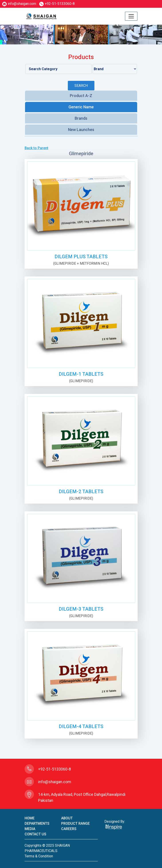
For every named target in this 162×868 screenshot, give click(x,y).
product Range (75, 823)
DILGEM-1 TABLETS (81, 374)
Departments (37, 823)
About (67, 818)
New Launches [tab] (81, 130)
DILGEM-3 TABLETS (81, 609)
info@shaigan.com (19, 4)
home (30, 818)
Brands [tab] (81, 118)
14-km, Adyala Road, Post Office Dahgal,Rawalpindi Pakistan (82, 797)
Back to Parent (36, 148)
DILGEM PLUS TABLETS (81, 257)
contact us (35, 834)
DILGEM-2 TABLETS (81, 492)
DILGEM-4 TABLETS (81, 726)
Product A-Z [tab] (81, 96)
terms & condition (39, 856)
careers (69, 829)
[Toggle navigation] (131, 16)
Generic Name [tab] (81, 107)
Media (30, 829)
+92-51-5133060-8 (57, 4)
